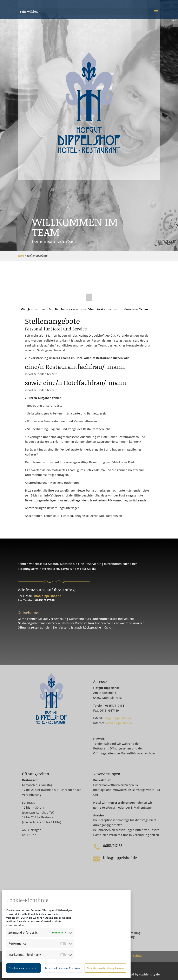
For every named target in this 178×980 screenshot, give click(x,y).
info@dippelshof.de (47, 596)
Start (21, 256)
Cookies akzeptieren (24, 968)
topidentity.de (149, 974)
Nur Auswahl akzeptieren (105, 968)
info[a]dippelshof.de (118, 718)
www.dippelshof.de (119, 723)
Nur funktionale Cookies (63, 968)
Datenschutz (134, 956)
